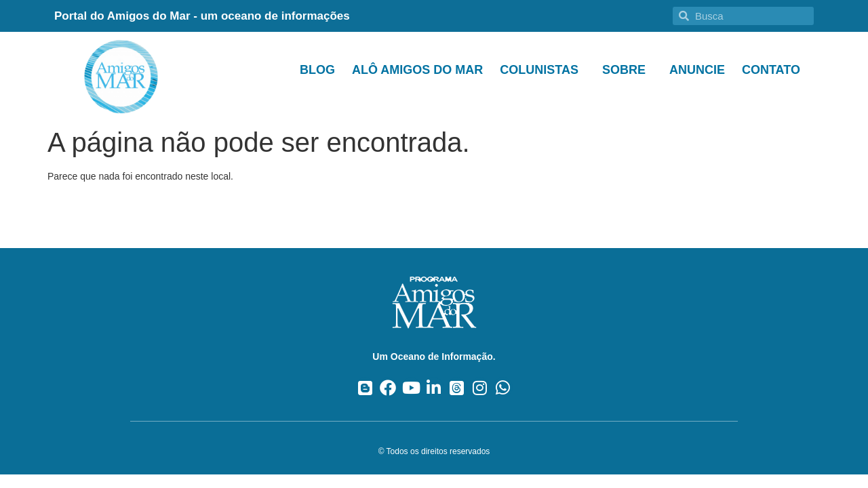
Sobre (627, 70)
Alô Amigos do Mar (417, 70)
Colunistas (542, 70)
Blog (317, 70)
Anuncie (697, 70)
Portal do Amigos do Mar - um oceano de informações (202, 16)
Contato (771, 70)
